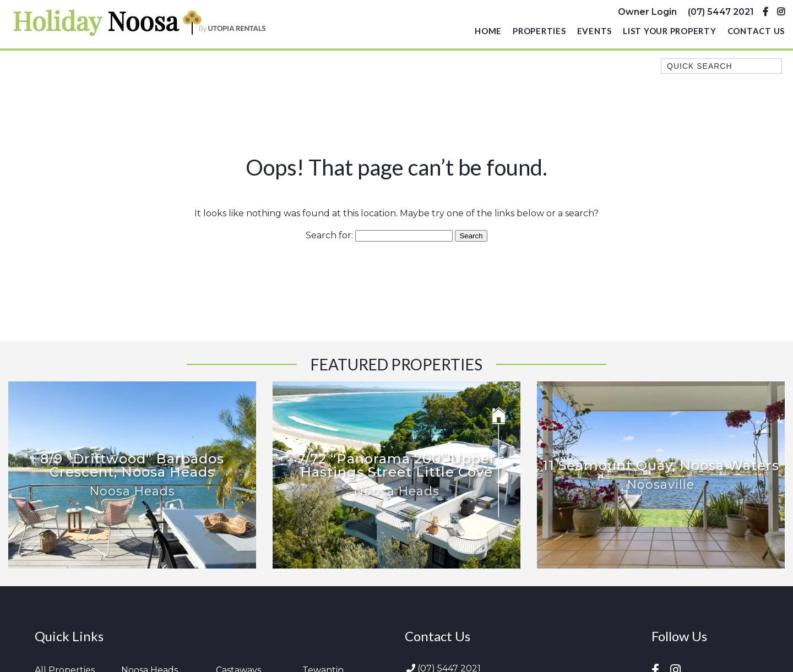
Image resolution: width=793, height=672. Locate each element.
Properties (539, 31)
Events (595, 31)
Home (488, 31)
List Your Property (670, 31)
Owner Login (647, 12)
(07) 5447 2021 (721, 12)
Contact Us (756, 31)
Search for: (329, 235)
